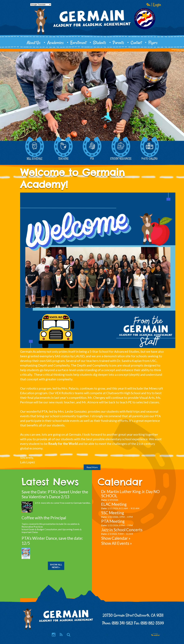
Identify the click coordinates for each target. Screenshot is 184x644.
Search (69, 635)
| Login (154, 4)
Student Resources (121, 149)
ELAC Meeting (114, 504)
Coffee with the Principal (44, 518)
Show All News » (56, 566)
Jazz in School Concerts (122, 530)
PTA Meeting (113, 521)
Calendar (120, 482)
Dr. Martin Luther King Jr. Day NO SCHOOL (130, 494)
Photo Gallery (149, 149)
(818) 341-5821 (122, 623)
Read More (92, 467)
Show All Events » (117, 543)
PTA (92, 149)
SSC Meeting (113, 513)
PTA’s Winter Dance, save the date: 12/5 (52, 541)
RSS (61, 635)
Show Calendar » (116, 538)
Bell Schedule (34, 149)
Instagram (54, 635)
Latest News (50, 482)
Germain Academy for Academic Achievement (92, 28)
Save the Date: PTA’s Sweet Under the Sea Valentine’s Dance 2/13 (55, 494)
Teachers (63, 149)
